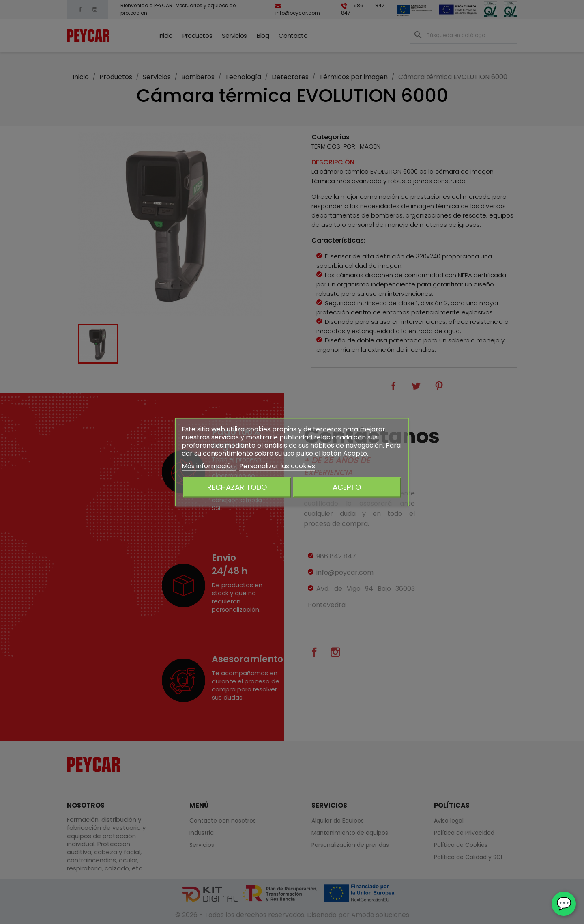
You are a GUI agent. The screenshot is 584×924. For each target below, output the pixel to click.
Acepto (347, 487)
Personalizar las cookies (277, 466)
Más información (209, 466)
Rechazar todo (237, 487)
